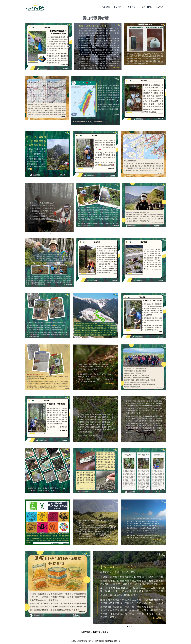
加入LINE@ (147, 7)
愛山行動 (133, 7)
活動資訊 (106, 7)
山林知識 (119, 7)
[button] (119, 7)
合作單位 (159, 7)
